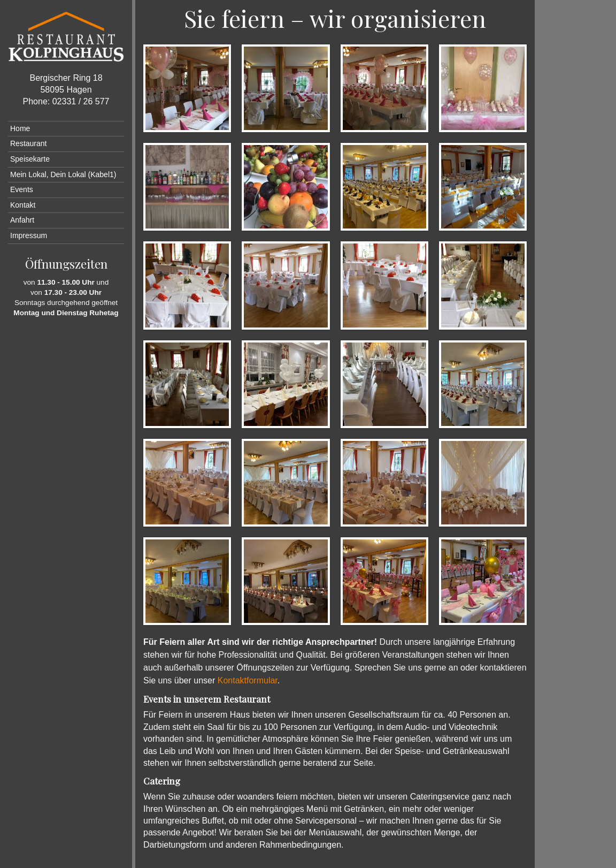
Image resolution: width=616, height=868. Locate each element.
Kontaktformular (248, 680)
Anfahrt (22, 220)
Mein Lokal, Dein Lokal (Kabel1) (63, 174)
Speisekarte (30, 159)
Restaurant (28, 143)
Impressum (29, 235)
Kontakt (23, 205)
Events (22, 189)
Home (20, 128)
